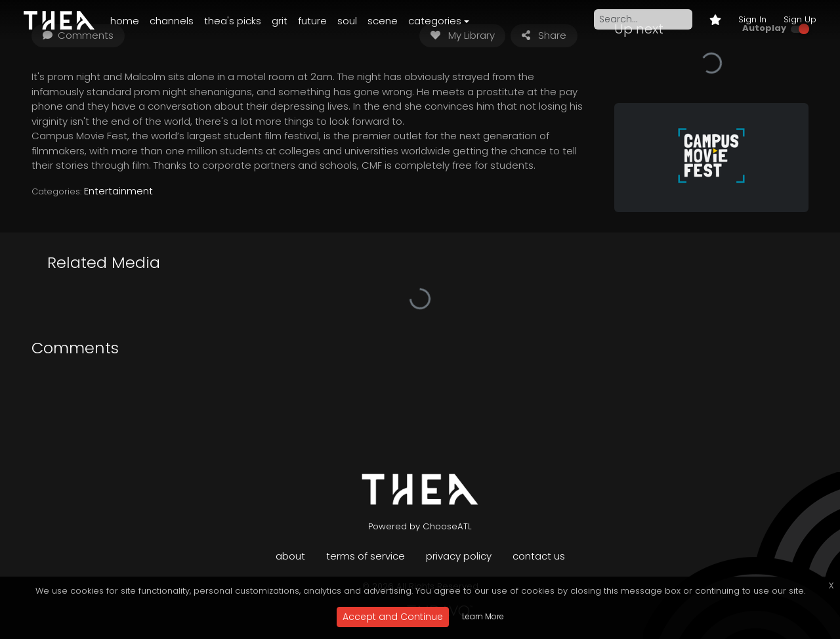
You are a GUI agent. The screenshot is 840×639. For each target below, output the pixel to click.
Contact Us (539, 556)
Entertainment (118, 191)
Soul (347, 21)
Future (312, 21)
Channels (172, 21)
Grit (280, 21)
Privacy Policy (459, 556)
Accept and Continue (393, 617)
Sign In (752, 19)
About (290, 556)
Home (125, 21)
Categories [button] (435, 21)
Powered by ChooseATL (420, 526)
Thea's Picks (233, 21)
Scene (383, 21)
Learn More (483, 616)
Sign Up (800, 19)
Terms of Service (366, 556)
